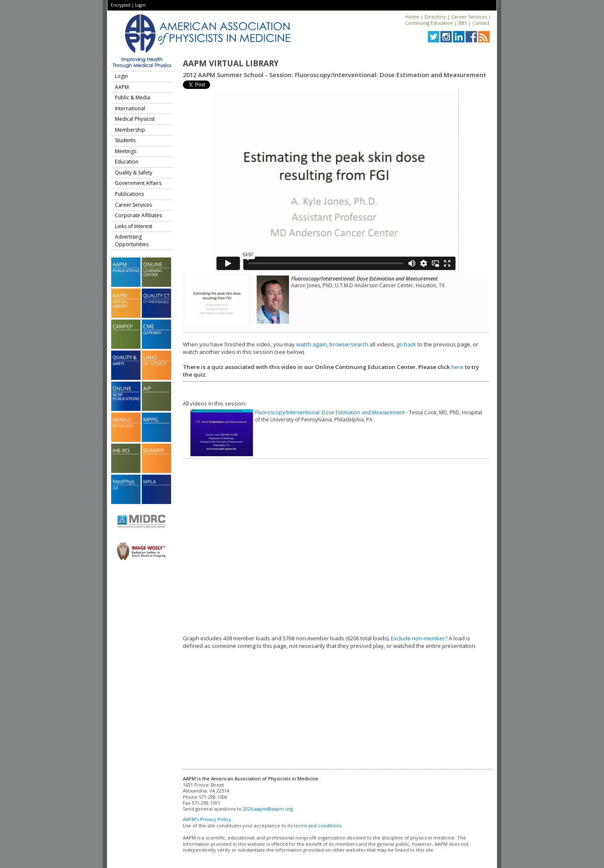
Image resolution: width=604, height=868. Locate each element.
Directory (435, 17)
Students (125, 140)
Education (127, 162)
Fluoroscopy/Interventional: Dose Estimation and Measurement (330, 412)
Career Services (469, 17)
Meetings (126, 151)
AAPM (122, 87)
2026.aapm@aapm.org (268, 809)
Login (140, 5)
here (457, 367)
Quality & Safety (134, 173)
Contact (481, 23)
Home (412, 17)
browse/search (349, 344)
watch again (311, 344)
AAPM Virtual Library (231, 63)
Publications (129, 194)
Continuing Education (429, 23)
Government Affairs (138, 183)
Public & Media (133, 97)
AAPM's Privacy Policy (207, 819)
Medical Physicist (135, 119)
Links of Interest (134, 226)
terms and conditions (318, 825)
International (130, 108)
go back (406, 344)
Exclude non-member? (419, 638)
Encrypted (121, 5)
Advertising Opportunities (132, 240)
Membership (130, 130)
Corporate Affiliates (138, 215)
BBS (463, 23)
